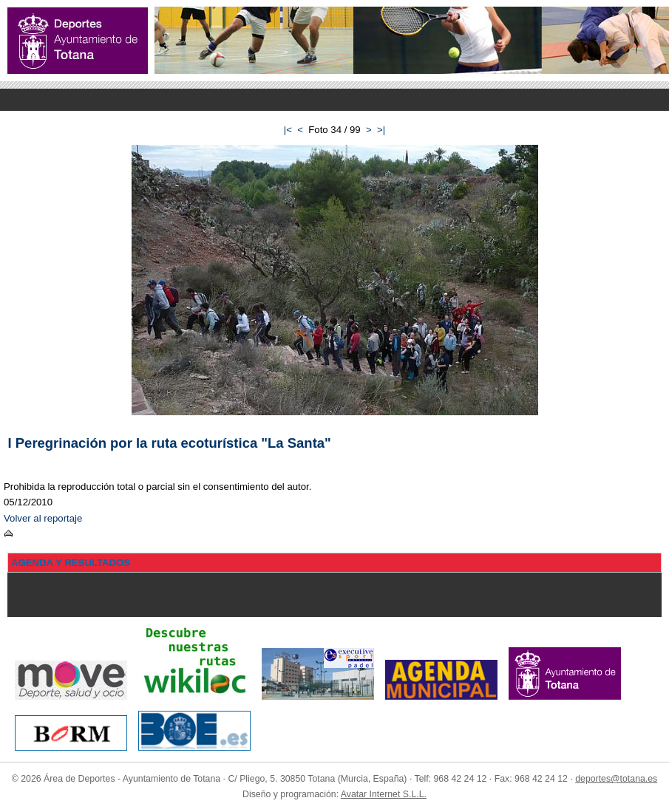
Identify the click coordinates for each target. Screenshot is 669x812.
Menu (334, 100)
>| (381, 130)
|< (288, 130)
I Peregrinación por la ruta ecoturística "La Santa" (170, 443)
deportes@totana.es (616, 779)
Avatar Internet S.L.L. (384, 794)
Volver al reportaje (43, 518)
